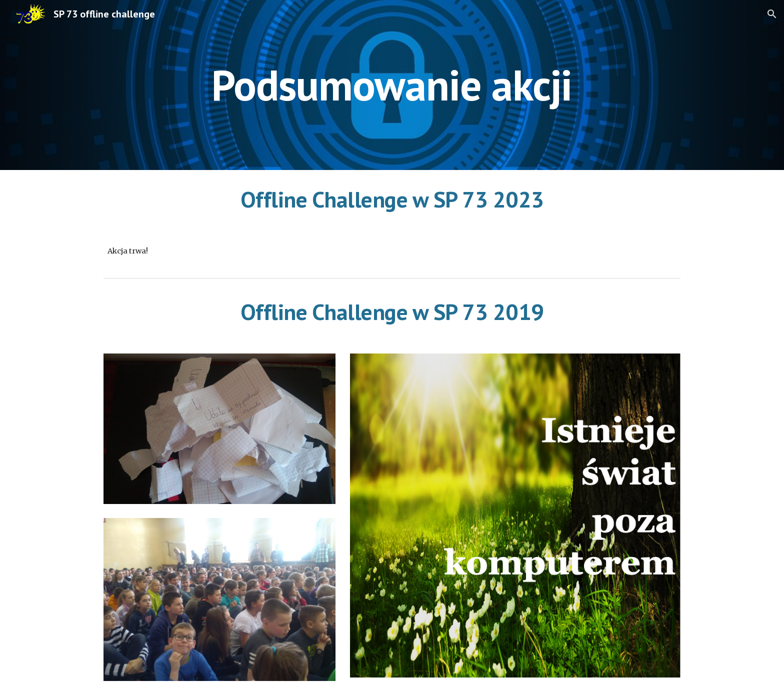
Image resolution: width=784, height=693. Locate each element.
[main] (392, 85)
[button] (772, 14)
